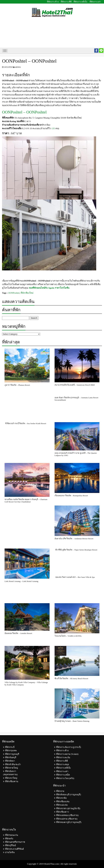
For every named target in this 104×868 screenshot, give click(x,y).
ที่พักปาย (60, 791)
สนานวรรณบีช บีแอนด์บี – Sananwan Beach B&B (75, 385)
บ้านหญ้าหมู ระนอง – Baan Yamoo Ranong (72, 721)
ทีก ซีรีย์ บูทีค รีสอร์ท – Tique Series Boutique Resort (76, 550)
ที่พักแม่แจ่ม (62, 805)
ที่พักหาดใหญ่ (12, 768)
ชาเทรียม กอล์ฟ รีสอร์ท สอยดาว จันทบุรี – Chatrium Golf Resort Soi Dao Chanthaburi (26, 501)
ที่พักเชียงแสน (63, 802)
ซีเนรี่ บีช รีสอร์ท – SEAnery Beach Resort (71, 678)
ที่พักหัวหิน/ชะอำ (13, 764)
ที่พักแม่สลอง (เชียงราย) (67, 815)
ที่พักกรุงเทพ (11, 751)
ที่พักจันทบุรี (11, 757)
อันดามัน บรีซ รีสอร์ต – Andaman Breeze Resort (74, 539)
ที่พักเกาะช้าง (53, 2)
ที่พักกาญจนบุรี (12, 754)
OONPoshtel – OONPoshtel (24, 112)
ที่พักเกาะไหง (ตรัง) (65, 778)
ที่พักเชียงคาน (12, 781)
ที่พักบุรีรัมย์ (11, 845)
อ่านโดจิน (10, 852)
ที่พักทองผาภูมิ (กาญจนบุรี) (69, 822)
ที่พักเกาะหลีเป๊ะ (81, 2)
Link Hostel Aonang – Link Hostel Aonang (21, 581)
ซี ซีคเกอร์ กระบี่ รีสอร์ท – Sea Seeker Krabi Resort (26, 423)
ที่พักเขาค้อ (61, 798)
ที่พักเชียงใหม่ (27, 293)
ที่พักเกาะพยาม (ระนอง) (67, 754)
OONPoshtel (14, 293)
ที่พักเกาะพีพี (66, 2)
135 (53, 128)
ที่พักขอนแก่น (12, 835)
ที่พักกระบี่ (10, 747)
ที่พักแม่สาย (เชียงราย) (67, 819)
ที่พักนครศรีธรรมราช (15, 842)
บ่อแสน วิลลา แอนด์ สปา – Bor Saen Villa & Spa (75, 577)
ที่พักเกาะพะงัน (63, 757)
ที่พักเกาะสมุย (63, 764)
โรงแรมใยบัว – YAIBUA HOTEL (68, 636)
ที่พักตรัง (9, 839)
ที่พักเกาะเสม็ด (63, 775)
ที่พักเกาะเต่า (95, 2)
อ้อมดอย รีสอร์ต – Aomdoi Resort (18, 633)
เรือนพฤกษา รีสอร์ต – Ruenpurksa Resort (71, 496)
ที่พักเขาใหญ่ (11, 778)
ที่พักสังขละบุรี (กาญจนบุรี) (69, 795)
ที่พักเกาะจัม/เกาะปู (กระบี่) (69, 747)
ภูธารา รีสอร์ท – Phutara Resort (17, 385)
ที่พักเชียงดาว (63, 812)
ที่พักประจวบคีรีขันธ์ (14, 849)
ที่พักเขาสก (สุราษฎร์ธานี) (68, 808)
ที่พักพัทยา (10, 761)
